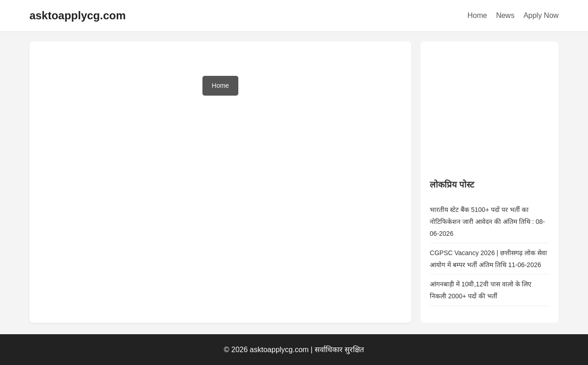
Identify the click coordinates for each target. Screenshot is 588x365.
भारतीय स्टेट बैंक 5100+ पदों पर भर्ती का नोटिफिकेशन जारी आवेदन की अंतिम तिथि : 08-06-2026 (487, 221)
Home (477, 15)
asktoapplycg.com (78, 15)
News (505, 15)
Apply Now (541, 15)
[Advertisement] (499, 108)
